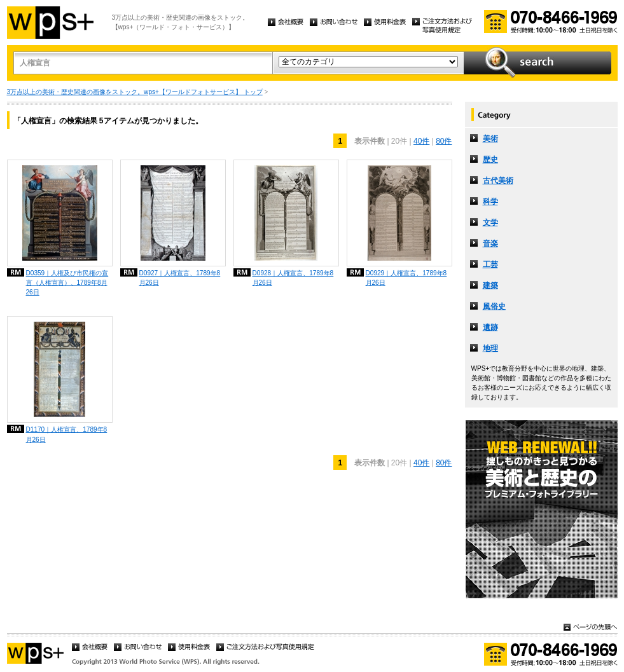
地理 (490, 348)
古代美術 (498, 181)
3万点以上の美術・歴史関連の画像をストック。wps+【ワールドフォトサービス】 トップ (135, 92)
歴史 (490, 160)
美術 (490, 139)
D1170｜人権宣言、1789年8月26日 (67, 434)
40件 (421, 141)
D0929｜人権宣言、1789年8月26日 (406, 278)
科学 (490, 202)
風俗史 (494, 306)
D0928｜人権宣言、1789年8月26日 (293, 278)
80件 (444, 141)
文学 (490, 223)
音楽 (490, 243)
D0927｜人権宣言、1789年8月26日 (180, 278)
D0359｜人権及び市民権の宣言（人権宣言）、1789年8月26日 (67, 283)
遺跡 (490, 327)
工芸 (490, 264)
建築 (490, 285)
